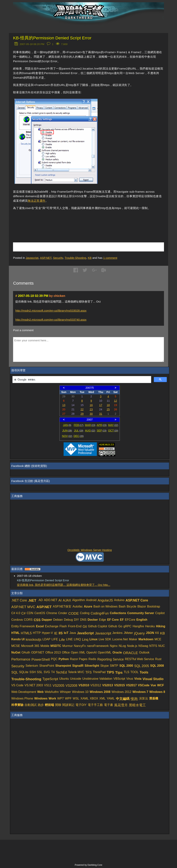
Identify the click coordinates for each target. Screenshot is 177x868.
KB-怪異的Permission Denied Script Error (52, 38)
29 (82, 414)
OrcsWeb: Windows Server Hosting (90, 550)
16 (91, 405)
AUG (90, 431)
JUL (79, 431)
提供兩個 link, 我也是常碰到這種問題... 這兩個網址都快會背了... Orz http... (64, 585)
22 (82, 409)
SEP (102, 431)
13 (64, 405)
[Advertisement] (57, 221)
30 (91, 414)
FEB (79, 425)
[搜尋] (81, 380)
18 (108, 405)
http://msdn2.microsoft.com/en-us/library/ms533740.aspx (51, 320)
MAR (90, 425)
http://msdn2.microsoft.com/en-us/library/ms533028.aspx (51, 311)
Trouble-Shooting (75, 258)
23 (91, 409)
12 (115, 401)
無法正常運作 (37, 201)
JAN (67, 425)
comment (110, 258)
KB (90, 258)
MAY (113, 425)
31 (101, 414)
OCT (113, 431)
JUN (67, 431)
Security (58, 258)
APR (102, 425)
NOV (67, 436)
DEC (79, 436)
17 (101, 405)
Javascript (32, 258)
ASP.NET (46, 258)
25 (108, 409)
